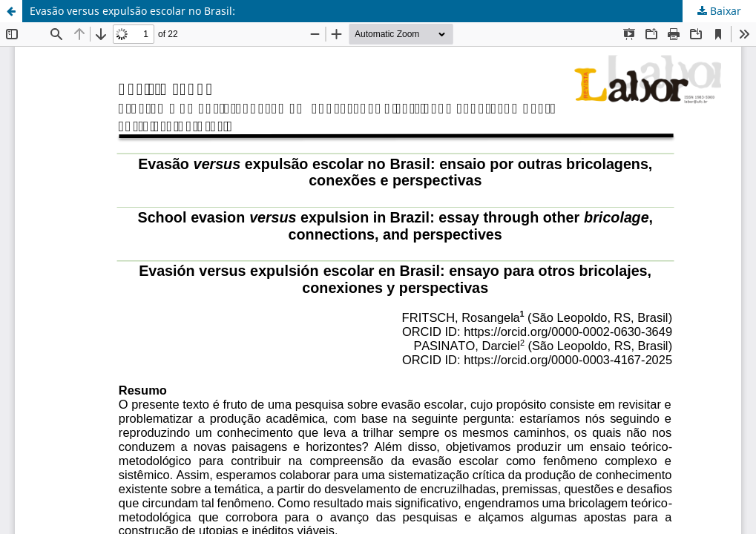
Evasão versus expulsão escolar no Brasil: (132, 11)
